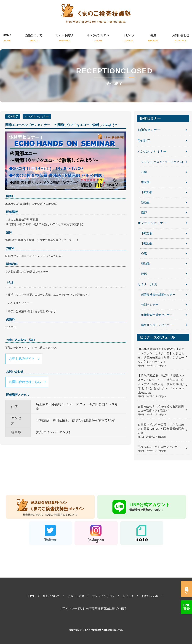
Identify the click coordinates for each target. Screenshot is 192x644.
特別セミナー (150, 305)
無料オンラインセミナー (157, 325)
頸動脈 (145, 202)
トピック (129, 38)
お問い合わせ (181, 38)
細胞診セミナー (149, 130)
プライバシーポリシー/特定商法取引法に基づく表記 (93, 608)
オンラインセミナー (152, 223)
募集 (153, 38)
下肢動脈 (147, 192)
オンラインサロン (98, 38)
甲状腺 (145, 182)
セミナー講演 (147, 284)
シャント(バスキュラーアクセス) (162, 162)
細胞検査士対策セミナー (157, 315)
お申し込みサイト (22, 359)
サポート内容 (64, 38)
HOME (7, 38)
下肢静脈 (147, 233)
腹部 (144, 212)
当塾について (34, 38)
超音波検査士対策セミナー (158, 295)
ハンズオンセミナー (37, 116)
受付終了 (13, 116)
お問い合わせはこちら (25, 382)
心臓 (144, 172)
